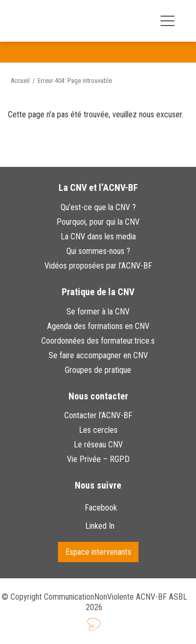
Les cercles (98, 430)
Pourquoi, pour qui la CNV (98, 222)
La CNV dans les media (98, 236)
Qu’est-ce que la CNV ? (98, 207)
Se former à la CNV (98, 312)
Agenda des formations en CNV (98, 326)
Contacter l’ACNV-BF (98, 415)
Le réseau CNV (98, 445)
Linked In (101, 526)
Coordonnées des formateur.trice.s (98, 341)
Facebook (101, 508)
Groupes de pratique (98, 370)
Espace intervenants (98, 552)
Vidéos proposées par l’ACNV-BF (98, 266)
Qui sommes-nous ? (98, 251)
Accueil (20, 81)
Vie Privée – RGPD (98, 459)
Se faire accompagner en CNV (98, 355)
